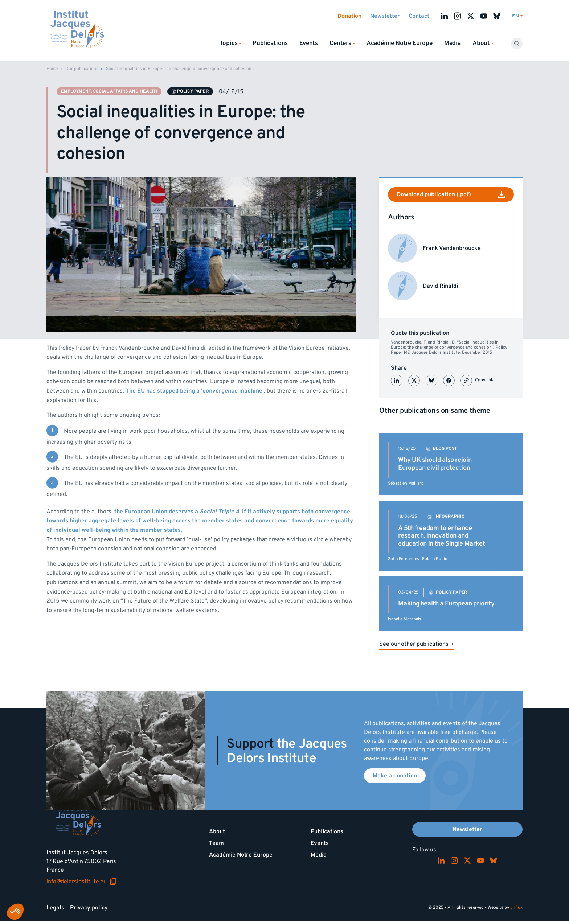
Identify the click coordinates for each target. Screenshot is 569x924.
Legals (55, 908)
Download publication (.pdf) (451, 194)
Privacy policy (89, 908)
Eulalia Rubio (435, 559)
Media (453, 43)
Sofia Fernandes (404, 559)
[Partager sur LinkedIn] (397, 381)
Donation (349, 16)
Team (216, 843)
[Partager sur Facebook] (449, 381)
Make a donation (395, 776)
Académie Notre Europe (400, 43)
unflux (516, 907)
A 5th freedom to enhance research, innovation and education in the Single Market (441, 536)
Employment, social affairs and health (109, 91)
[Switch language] (517, 16)
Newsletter (385, 16)
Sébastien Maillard (406, 483)
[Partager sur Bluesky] (431, 381)
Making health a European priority (446, 603)
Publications (270, 43)
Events (309, 43)
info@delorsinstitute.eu (82, 882)
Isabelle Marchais (405, 619)
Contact (419, 16)
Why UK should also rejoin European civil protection (435, 464)
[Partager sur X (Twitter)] (414, 381)
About (217, 831)
